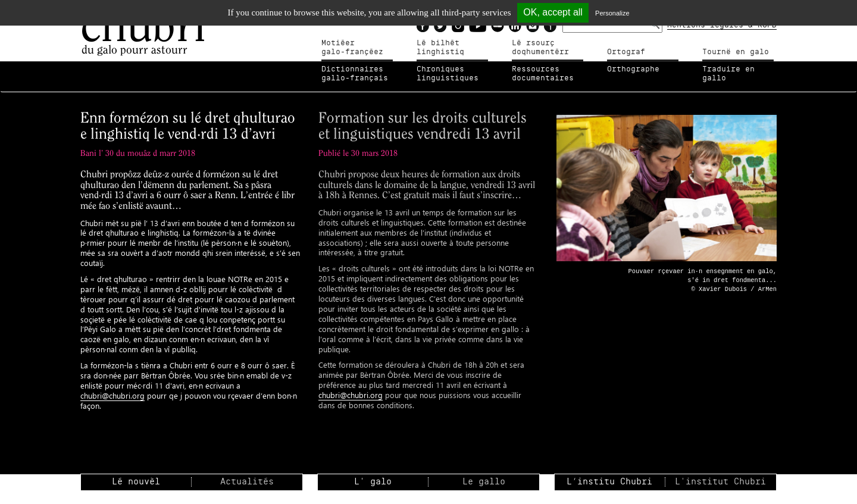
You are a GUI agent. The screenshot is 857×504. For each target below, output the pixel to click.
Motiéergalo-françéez (352, 48)
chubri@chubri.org (112, 395)
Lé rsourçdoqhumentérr (540, 48)
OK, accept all (553, 12)
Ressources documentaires (543, 74)
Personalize (612, 13)
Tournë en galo (736, 52)
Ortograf (626, 52)
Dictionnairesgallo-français (355, 74)
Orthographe (633, 69)
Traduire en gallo (728, 74)
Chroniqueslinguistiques (448, 74)
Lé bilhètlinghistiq (440, 48)
